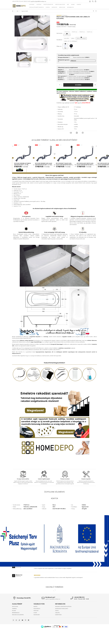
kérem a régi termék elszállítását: (79, 80)
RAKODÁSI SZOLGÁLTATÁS (18, 635)
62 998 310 (87, 103)
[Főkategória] (13, 11)
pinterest (26, 641)
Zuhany (73, 4)
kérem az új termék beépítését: (79, 70)
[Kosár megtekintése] (96, 1)
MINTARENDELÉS (16, 633)
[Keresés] (93, 1)
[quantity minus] (58, 85)
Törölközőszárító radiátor (36, 7)
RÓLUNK (14, 631)
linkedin (29, 641)
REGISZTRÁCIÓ (37, 629)
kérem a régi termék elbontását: (79, 78)
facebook (13, 641)
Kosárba (78, 85)
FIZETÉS (57, 631)
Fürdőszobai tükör (60, 4)
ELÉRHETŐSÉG (58, 635)
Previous (13, 156)
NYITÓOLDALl (15, 627)
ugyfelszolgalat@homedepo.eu (38, 1)
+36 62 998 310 (16, 1)
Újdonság (32, 4)
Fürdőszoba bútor (48, 4)
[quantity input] (60, 85)
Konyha (48, 7)
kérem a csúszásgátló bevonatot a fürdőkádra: (80, 74)
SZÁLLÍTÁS (57, 633)
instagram (16, 641)
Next (96, 156)
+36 (83, 103)
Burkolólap (62, 7)
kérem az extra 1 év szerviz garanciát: (81, 76)
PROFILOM (36, 631)
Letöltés (76, 124)
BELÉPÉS (36, 627)
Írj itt (76, 103)
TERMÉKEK (14, 629)
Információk (70, 7)
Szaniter (79, 4)
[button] (95, 85)
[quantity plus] (62, 85)
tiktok (19, 641)
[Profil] (90, 1)
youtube (22, 641)
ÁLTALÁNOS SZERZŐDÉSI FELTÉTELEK (63, 627)
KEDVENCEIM (37, 635)
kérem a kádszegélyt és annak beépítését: (82, 71)
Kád (68, 4)
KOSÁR (35, 633)
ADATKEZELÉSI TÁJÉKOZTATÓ (62, 629)
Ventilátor (54, 7)
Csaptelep (39, 4)
